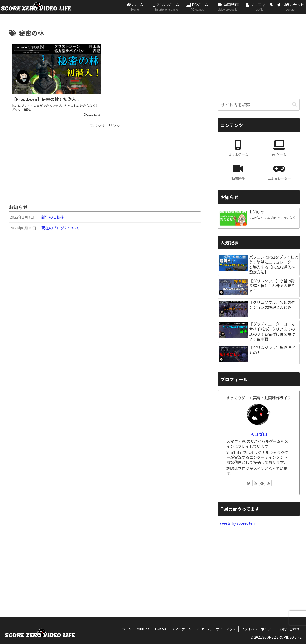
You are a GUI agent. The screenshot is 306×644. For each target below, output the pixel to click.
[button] (295, 104)
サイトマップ (226, 629)
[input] (259, 105)
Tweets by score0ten (236, 523)
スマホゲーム (181, 629)
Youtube (143, 629)
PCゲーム (204, 629)
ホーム (126, 629)
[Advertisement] (105, 163)
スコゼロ (259, 434)
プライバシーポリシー (258, 629)
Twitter (160, 629)
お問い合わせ (290, 629)
